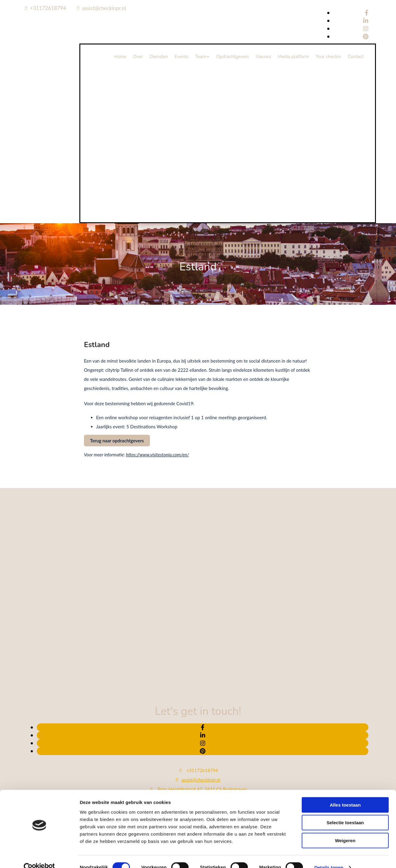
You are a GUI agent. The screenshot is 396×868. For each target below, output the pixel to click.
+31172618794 (48, 8)
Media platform (293, 57)
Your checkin (328, 57)
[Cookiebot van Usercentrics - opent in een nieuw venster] (39, 733)
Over (138, 57)
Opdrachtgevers (233, 57)
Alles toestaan (345, 670)
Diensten (159, 57)
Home (120, 57)
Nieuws (264, 57)
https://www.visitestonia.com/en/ (157, 455)
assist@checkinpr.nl (104, 8)
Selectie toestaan (345, 688)
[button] (117, 441)
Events (181, 57)
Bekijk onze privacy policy (198, 825)
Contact (356, 57)
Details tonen (329, 732)
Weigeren (345, 706)
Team (201, 57)
